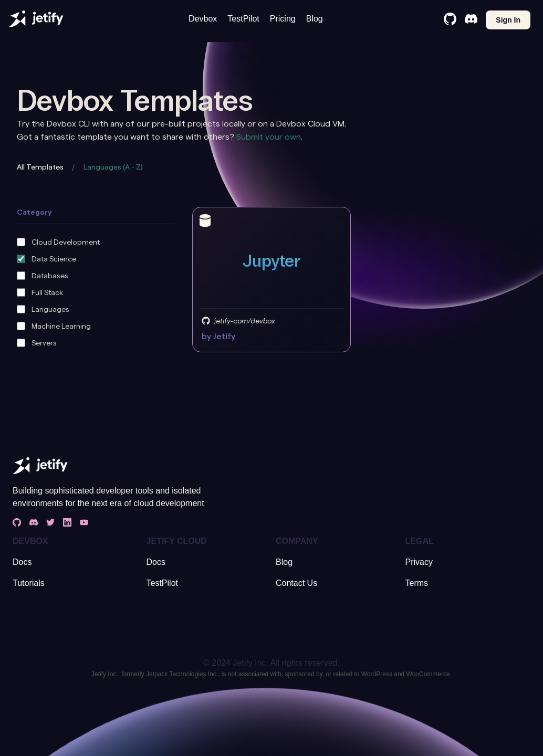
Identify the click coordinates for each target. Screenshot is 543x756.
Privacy (419, 562)
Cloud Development (66, 242)
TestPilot (162, 583)
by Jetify (218, 336)
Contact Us (296, 583)
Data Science (54, 259)
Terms (417, 583)
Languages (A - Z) (113, 167)
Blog (284, 562)
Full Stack (47, 292)
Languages (50, 309)
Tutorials (29, 583)
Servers (44, 343)
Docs (22, 562)
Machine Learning (61, 326)
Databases (50, 276)
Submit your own (269, 137)
